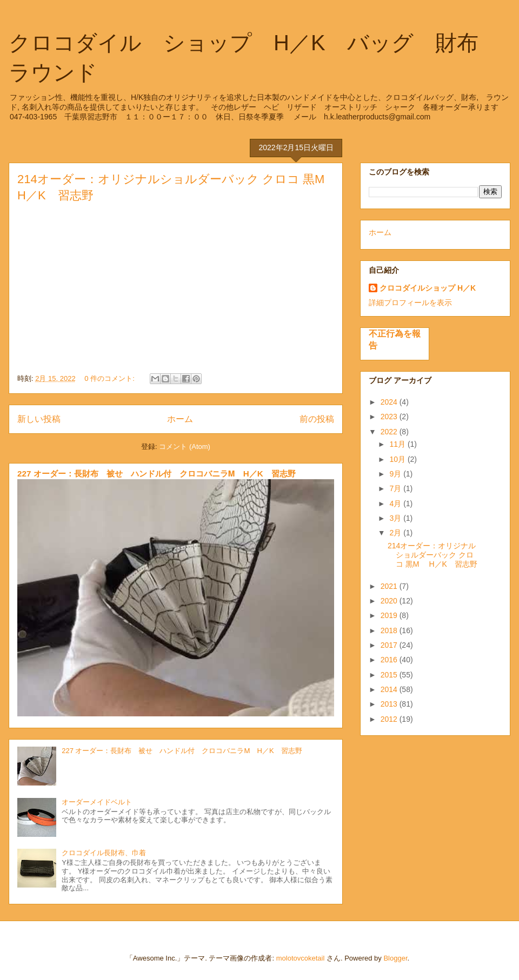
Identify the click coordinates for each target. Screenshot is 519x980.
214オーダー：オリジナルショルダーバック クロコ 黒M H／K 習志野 (432, 555)
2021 (390, 586)
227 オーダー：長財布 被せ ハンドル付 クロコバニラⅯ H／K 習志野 (157, 474)
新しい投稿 (39, 419)
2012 (390, 719)
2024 (390, 402)
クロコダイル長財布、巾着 (104, 853)
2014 (390, 689)
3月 (396, 518)
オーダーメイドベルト (97, 802)
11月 (398, 444)
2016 (390, 660)
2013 (390, 704)
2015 (390, 675)
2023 (390, 417)
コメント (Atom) (185, 447)
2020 (390, 601)
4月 (396, 504)
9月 (396, 474)
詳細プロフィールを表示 (410, 303)
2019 (390, 615)
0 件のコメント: (110, 378)
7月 (396, 488)
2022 (390, 432)
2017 (390, 645)
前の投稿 (317, 419)
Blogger (395, 958)
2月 (396, 533)
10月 (398, 459)
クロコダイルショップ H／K (428, 288)
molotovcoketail (301, 958)
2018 (390, 630)
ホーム (180, 419)
